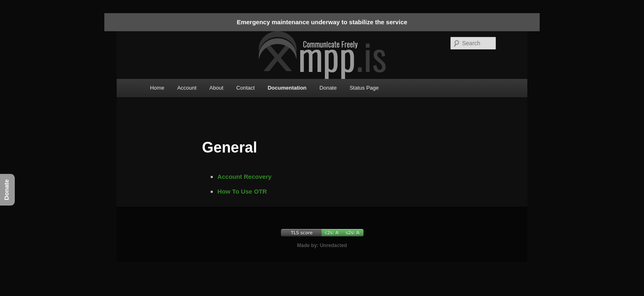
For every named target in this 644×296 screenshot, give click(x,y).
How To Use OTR (242, 191)
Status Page (364, 88)
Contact (245, 88)
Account (187, 88)
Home (157, 88)
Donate (328, 88)
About (216, 88)
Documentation (287, 88)
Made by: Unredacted (322, 245)
